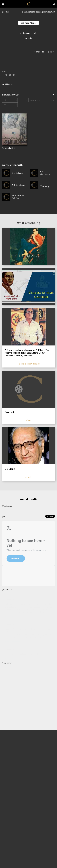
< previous (39, 52)
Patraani (9, 412)
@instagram (7, 506)
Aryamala (6, 148)
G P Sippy (10, 469)
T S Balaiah (17, 173)
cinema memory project (28, 364)
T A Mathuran (45, 173)
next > (51, 52)
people (5, 12)
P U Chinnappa (45, 185)
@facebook (7, 590)
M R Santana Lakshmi (18, 197)
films (28, 420)
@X (4, 517)
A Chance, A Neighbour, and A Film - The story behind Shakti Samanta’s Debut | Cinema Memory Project (27, 353)
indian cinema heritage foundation (38, 12)
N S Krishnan (18, 185)
